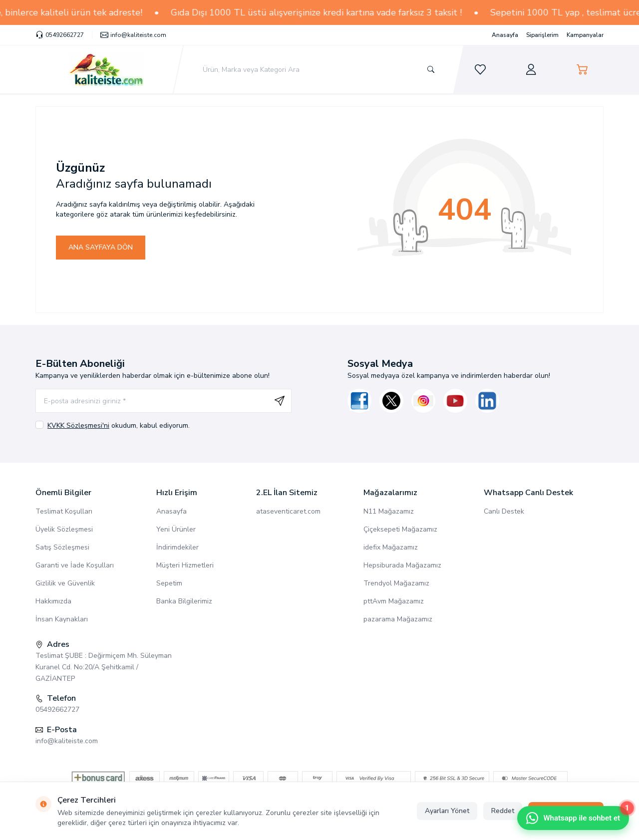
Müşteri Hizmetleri (185, 565)
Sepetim (169, 583)
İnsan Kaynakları (62, 619)
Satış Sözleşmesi (62, 547)
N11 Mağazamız (389, 511)
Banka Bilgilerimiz (184, 601)
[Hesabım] (531, 69)
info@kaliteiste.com (67, 741)
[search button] (430, 69)
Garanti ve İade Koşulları (75, 565)
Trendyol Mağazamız (396, 583)
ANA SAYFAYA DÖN (101, 247)
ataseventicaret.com (288, 511)
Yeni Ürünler (176, 529)
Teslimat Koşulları (64, 511)
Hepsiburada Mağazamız (402, 565)
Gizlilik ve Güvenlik (65, 583)
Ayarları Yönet (447, 811)
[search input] (319, 69)
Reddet (503, 811)
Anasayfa (505, 35)
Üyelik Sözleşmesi (64, 529)
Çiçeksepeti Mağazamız (400, 529)
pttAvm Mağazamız (394, 601)
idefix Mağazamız (391, 547)
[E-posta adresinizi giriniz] (163, 401)
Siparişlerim (542, 35)
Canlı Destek (504, 511)
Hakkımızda (53, 601)
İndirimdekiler (177, 547)
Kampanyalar (585, 35)
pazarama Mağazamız (398, 619)
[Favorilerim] (480, 69)
